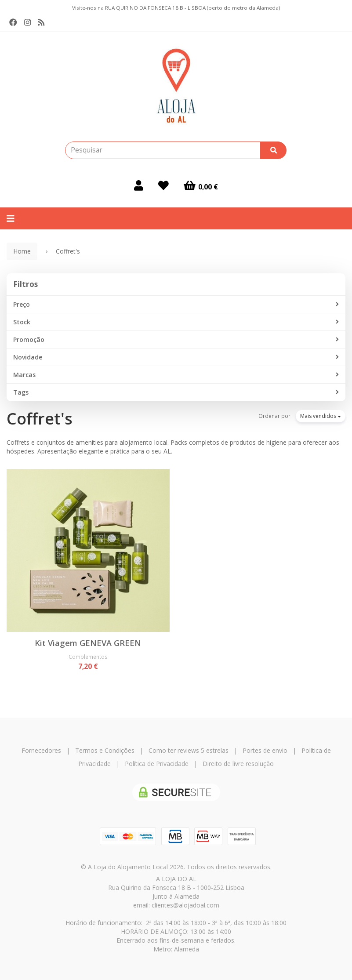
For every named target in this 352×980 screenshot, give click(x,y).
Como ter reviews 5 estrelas (189, 750)
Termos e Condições (105, 750)
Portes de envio (265, 750)
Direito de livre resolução (238, 764)
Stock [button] (176, 322)
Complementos (88, 657)
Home (22, 251)
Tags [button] (176, 392)
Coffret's (40, 419)
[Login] (139, 185)
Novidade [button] (176, 357)
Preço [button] (176, 305)
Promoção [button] (176, 340)
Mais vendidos (321, 416)
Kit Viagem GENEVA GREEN (88, 643)
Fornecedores (41, 750)
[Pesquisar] (273, 150)
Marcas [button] (176, 375)
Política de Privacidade (157, 764)
